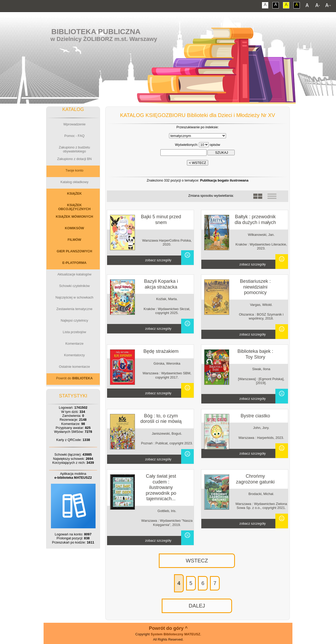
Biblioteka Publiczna (96, 32)
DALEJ (197, 606)
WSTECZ (197, 561)
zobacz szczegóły (158, 260)
